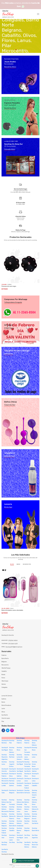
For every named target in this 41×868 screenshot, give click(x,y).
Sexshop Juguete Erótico (12, 764)
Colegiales (4, 687)
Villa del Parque (6, 668)
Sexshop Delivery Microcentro (5, 809)
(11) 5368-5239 (13, 644)
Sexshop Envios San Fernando (28, 764)
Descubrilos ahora (10, 67)
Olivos (3, 712)
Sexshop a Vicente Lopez (12, 838)
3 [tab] (19, 50)
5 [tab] (22, 50)
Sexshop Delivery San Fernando (20, 802)
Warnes (4, 684)
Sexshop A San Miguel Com (20, 838)
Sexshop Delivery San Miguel (5, 802)
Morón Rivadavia (6, 705)
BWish (18, 564)
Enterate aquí (9, 354)
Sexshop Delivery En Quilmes (35, 809)
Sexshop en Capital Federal (28, 786)
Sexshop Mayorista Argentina (5, 757)
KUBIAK (10, 284)
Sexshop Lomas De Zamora (20, 757)
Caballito (4, 671)
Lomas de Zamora (7, 696)
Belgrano (4, 662)
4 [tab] (21, 50)
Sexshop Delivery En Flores (20, 816)
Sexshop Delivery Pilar (27, 802)
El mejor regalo (9, 328)
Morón (3, 702)
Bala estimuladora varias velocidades (12, 610)
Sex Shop (12, 842)
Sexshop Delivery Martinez (12, 809)
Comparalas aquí (10, 405)
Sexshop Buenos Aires (19, 831)
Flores (3, 678)
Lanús (3, 709)
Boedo (3, 675)
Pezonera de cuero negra (9, 286)
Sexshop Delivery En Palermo (12, 816)
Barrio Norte (5, 658)
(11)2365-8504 (13, 641)
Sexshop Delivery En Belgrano (28, 816)
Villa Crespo (5, 681)
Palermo (4, 655)
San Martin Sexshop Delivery (27, 845)
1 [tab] (16, 50)
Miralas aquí (8, 507)
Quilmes (4, 699)
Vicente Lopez (6, 718)
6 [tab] (24, 50)
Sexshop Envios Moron (34, 764)
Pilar (3, 721)
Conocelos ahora (10, 149)
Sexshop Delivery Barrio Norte (13, 823)
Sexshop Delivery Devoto (34, 816)
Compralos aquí (9, 456)
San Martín (5, 715)
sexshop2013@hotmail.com (14, 647)
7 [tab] (25, 50)
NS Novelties (27, 564)
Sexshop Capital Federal (4, 831)
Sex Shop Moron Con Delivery (35, 845)
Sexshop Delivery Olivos (34, 802)
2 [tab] (18, 50)
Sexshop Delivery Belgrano (4, 823)
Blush (12, 564)
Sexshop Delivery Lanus (19, 809)
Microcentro (5, 665)
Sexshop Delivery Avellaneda (20, 823)
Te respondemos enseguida (13, 302)
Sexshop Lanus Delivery (27, 757)
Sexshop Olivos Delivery (34, 743)
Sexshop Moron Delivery (12, 750)
